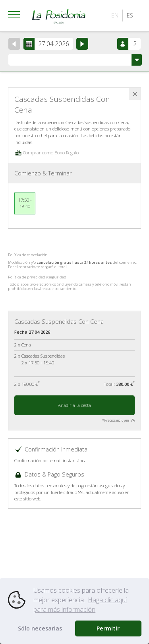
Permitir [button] (108, 628)
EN (115, 15)
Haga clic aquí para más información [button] (80, 605)
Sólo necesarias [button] (40, 628)
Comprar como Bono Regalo (46, 153)
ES (130, 15)
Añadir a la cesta (74, 405)
